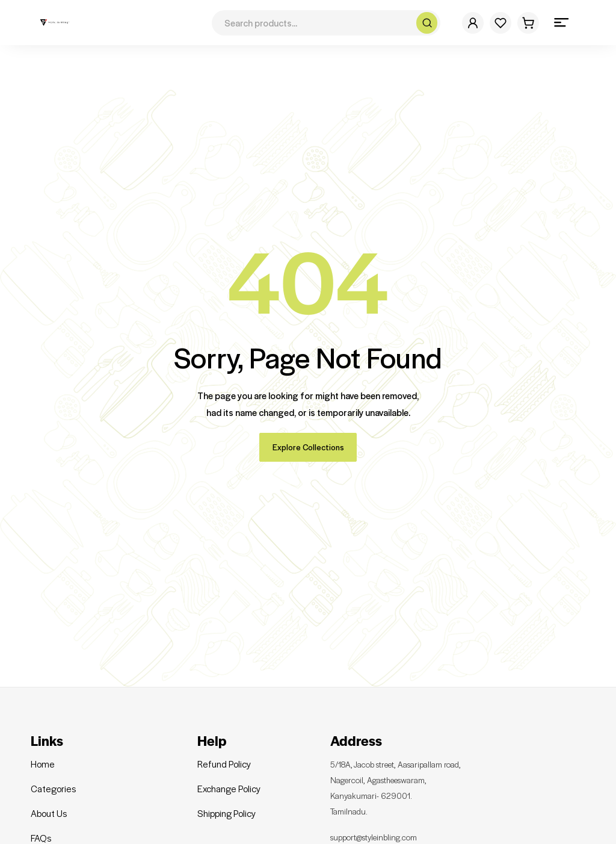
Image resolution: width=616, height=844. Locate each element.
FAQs (41, 826)
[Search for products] (316, 23)
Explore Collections (308, 435)
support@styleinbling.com (381, 824)
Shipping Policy (226, 801)
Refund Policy (224, 752)
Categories (53, 777)
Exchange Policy (229, 777)
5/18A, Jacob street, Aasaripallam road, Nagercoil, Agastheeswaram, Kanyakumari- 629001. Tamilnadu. (408, 775)
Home (43, 752)
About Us (49, 801)
